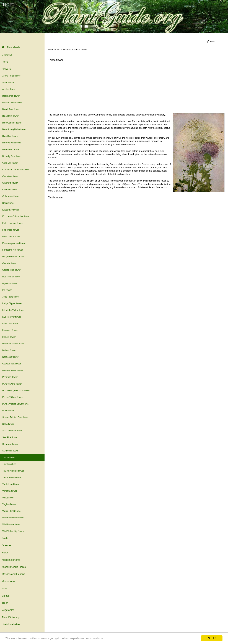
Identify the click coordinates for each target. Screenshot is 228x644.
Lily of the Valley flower (13, 310)
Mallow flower (9, 337)
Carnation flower (10, 176)
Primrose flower (10, 377)
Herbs (5, 553)
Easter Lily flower (11, 210)
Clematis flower (10, 190)
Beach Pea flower (11, 96)
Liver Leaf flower (10, 324)
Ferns (5, 62)
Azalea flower (9, 89)
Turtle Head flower (11, 484)
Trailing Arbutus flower (13, 471)
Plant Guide (11, 47)
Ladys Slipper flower (12, 303)
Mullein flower (9, 350)
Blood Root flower (11, 109)
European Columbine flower (16, 216)
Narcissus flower (10, 357)
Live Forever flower (12, 317)
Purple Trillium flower (13, 397)
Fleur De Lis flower (11, 236)
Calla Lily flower (10, 163)
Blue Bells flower (10, 116)
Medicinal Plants (11, 560)
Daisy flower (8, 203)
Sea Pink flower (10, 437)
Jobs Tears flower (11, 297)
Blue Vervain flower (12, 143)
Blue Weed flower (11, 149)
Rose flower (8, 411)
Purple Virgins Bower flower (16, 404)
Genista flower (9, 263)
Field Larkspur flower (13, 223)
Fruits (5, 538)
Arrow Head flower (11, 76)
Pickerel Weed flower (13, 370)
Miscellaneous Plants (14, 567)
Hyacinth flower (10, 283)
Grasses (7, 545)
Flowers (6, 69)
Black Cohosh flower (12, 103)
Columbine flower (11, 196)
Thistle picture (9, 464)
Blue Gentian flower (12, 123)
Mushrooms (8, 581)
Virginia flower (9, 504)
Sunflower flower (10, 451)
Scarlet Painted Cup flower (15, 417)
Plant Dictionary (11, 617)
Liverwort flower (10, 330)
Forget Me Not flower (13, 250)
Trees (5, 603)
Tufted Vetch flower (12, 478)
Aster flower (8, 83)
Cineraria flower (10, 183)
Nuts (4, 588)
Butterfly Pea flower (12, 156)
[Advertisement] (78, 88)
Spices (6, 596)
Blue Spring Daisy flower (14, 129)
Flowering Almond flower (14, 243)
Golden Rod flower (11, 270)
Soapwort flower (10, 444)
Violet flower (8, 498)
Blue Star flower (10, 136)
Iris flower (7, 290)
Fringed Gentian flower (13, 257)
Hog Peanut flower (11, 277)
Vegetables (8, 610)
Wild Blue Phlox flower (13, 518)
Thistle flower (9, 458)
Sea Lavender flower (12, 431)
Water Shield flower (12, 511)
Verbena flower (10, 491)
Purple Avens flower (12, 384)
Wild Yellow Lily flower (13, 531)
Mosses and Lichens (13, 574)
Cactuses (7, 55)
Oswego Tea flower (12, 364)
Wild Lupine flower (11, 524)
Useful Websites (11, 624)
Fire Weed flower (11, 230)
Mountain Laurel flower (13, 344)
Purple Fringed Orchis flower (16, 391)
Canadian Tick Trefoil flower (16, 170)
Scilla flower (8, 424)
